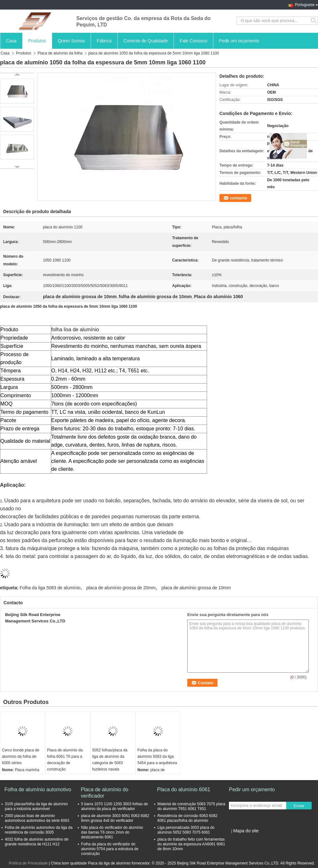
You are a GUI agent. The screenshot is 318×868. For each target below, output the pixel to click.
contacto (238, 198)
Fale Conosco (193, 41)
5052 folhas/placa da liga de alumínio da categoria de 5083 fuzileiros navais (110, 760)
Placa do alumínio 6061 (184, 789)
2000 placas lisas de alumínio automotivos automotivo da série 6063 (37, 818)
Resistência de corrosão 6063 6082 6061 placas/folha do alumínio (187, 818)
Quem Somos (72, 41)
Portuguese (307, 4)
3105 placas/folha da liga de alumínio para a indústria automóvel (36, 806)
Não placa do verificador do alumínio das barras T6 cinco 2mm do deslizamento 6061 (112, 832)
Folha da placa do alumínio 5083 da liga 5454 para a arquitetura (157, 757)
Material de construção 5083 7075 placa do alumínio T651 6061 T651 (191, 806)
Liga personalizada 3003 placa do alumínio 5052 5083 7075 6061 (186, 830)
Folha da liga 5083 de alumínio (50, 588)
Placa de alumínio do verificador (104, 793)
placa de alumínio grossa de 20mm (121, 588)
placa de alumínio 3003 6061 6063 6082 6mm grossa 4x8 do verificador (115, 818)
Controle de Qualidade (146, 41)
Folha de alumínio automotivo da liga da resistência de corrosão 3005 (39, 830)
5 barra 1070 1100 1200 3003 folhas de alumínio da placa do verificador (114, 806)
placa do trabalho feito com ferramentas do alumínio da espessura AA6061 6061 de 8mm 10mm (191, 844)
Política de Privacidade (28, 863)
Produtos (37, 41)
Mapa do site (246, 831)
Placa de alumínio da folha (60, 53)
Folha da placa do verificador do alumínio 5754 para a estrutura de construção (110, 849)
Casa (11, 41)
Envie (299, 806)
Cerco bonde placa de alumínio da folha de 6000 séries (21, 757)
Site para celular (245, 839)
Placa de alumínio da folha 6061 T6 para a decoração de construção (65, 760)
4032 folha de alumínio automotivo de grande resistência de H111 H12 (37, 842)
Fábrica (104, 41)
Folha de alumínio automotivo (38, 789)
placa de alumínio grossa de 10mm (196, 588)
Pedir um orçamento (239, 41)
